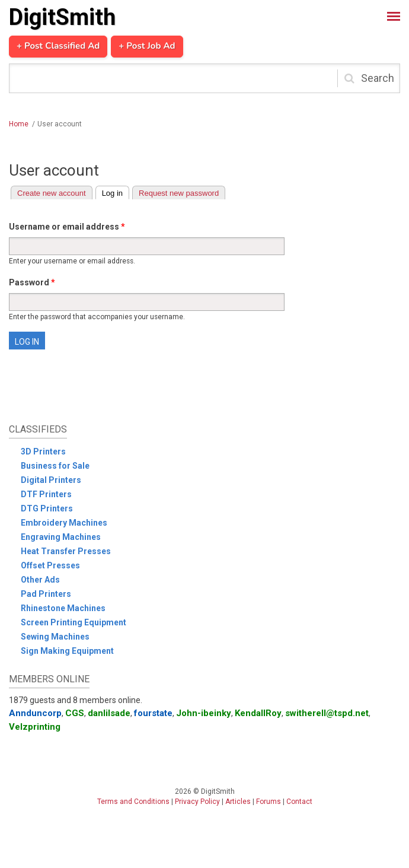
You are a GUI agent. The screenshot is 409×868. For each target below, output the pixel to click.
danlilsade (109, 713)
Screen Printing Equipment (74, 622)
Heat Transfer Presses (66, 551)
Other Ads (40, 580)
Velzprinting (35, 727)
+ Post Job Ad (147, 46)
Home (19, 124)
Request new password (179, 193)
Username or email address (67, 227)
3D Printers (43, 452)
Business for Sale (55, 466)
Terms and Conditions (133, 802)
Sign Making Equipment (67, 651)
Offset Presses (50, 565)
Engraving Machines (61, 537)
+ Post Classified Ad (58, 46)
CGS (75, 713)
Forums (269, 802)
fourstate (153, 713)
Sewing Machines (55, 637)
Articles (238, 802)
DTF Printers (46, 494)
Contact (299, 802)
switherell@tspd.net (327, 713)
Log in (116, 192)
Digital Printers (51, 480)
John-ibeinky (204, 713)
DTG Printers (47, 508)
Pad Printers (46, 594)
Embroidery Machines (64, 523)
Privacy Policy (197, 802)
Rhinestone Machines (63, 608)
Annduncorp (35, 713)
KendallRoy (258, 713)
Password (32, 282)
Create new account (52, 193)
